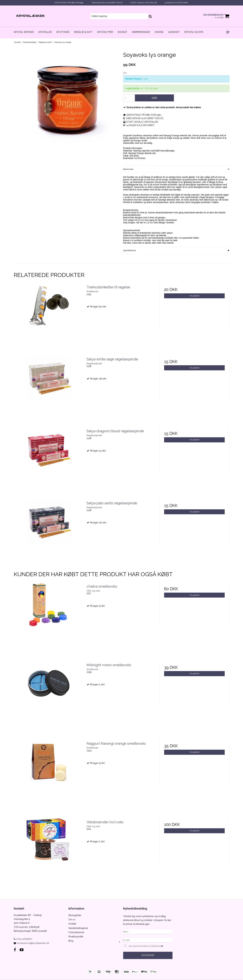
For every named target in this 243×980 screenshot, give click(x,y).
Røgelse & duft (83, 32)
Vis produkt (194, 296)
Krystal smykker (24, 32)
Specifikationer (130, 250)
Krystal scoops (194, 32)
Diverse (159, 32)
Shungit (122, 32)
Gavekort (174, 32)
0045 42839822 (23, 939)
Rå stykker (63, 32)
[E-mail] (148, 940)
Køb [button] (154, 98)
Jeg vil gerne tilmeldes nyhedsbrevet (150, 946)
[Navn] (148, 932)
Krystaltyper (105, 32)
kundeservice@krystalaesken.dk (33, 943)
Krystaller (45, 32)
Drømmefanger (141, 32)
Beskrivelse (128, 169)
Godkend (148, 955)
